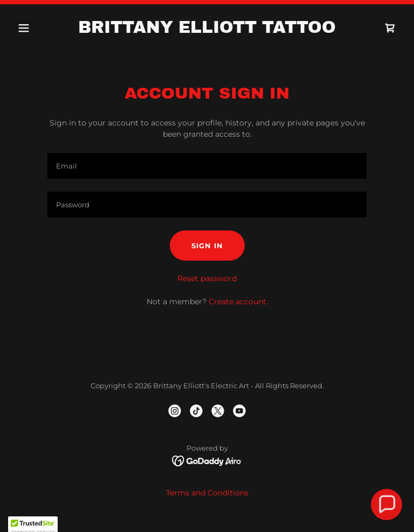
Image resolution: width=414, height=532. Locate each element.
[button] (42, 28)
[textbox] (207, 166)
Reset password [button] (207, 278)
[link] (207, 30)
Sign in (207, 246)
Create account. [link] (238, 302)
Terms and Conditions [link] (207, 493)
